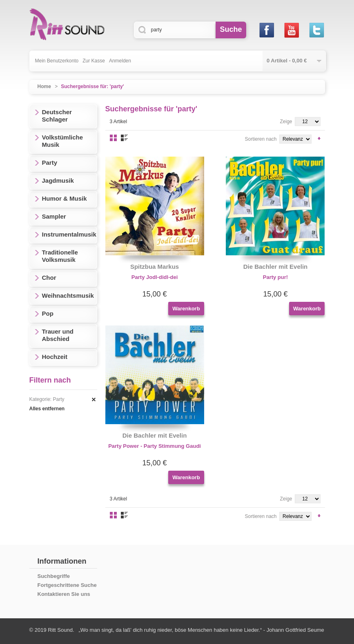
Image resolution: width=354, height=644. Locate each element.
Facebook (267, 30)
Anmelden (120, 61)
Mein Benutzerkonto (57, 61)
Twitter (317, 30)
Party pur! (275, 277)
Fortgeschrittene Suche (67, 585)
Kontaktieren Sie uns (64, 594)
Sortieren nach (260, 139)
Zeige (286, 122)
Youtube (292, 30)
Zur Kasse (94, 61)
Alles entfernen (47, 409)
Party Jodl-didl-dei (155, 277)
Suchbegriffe (54, 576)
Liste (124, 138)
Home (44, 86)
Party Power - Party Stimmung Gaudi (155, 446)
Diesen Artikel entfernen (94, 400)
